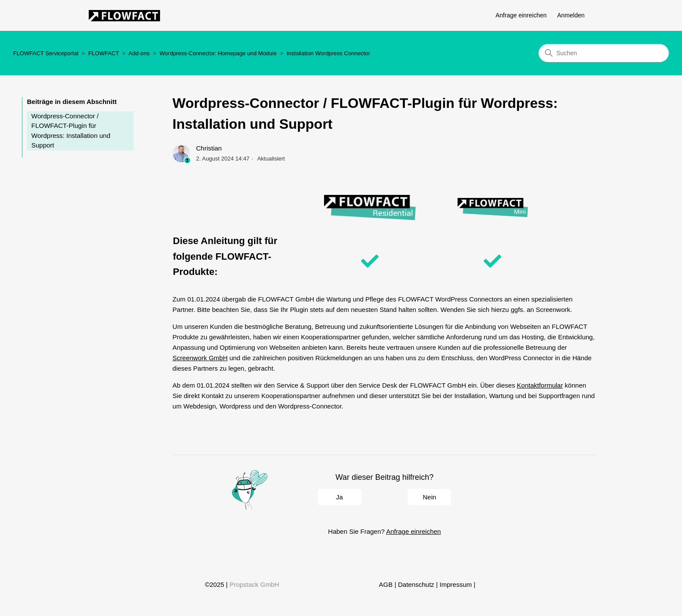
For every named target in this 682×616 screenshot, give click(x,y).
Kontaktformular (540, 385)
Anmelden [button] (571, 15)
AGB (386, 584)
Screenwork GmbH (200, 358)
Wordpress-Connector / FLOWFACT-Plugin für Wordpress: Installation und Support (71, 131)
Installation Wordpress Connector (328, 53)
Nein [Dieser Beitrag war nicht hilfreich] (430, 497)
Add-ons (139, 53)
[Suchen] (604, 53)
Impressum (456, 584)
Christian (209, 148)
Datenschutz (416, 584)
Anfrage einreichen (521, 15)
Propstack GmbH (254, 584)
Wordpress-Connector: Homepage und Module (218, 53)
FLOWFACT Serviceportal (46, 53)
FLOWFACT (104, 53)
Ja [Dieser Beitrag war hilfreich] (340, 497)
